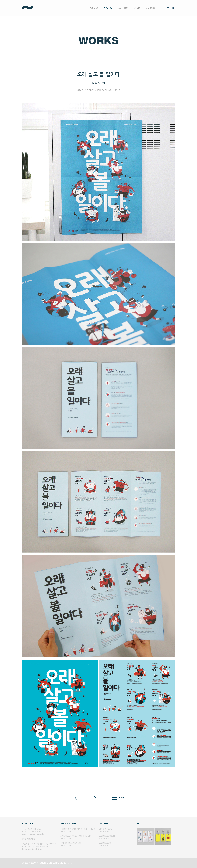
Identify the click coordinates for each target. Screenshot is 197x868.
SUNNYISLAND (39, 8)
